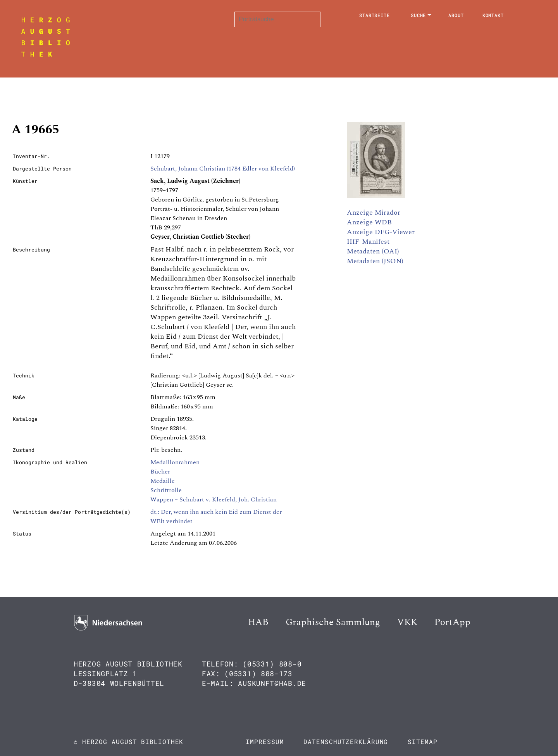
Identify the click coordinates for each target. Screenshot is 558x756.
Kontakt (493, 15)
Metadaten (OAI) (373, 251)
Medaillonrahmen (175, 462)
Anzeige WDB (369, 222)
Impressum (265, 741)
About (456, 15)
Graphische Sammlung (333, 622)
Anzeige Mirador (374, 213)
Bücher (160, 472)
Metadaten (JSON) (375, 261)
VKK (407, 622)
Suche (418, 15)
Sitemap (422, 741)
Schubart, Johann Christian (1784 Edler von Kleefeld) (223, 169)
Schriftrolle (166, 490)
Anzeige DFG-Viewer (381, 232)
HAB (258, 622)
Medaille (163, 481)
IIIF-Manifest (368, 242)
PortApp (452, 622)
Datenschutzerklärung (346, 741)
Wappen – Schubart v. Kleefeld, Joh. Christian (214, 499)
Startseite (375, 15)
